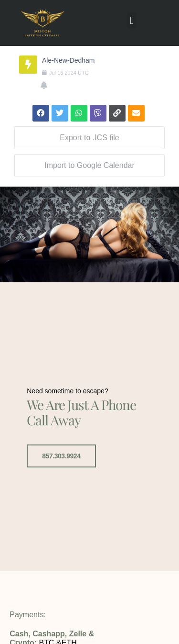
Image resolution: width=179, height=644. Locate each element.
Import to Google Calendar (89, 165)
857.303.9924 (61, 455)
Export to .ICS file (89, 138)
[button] (132, 20)
